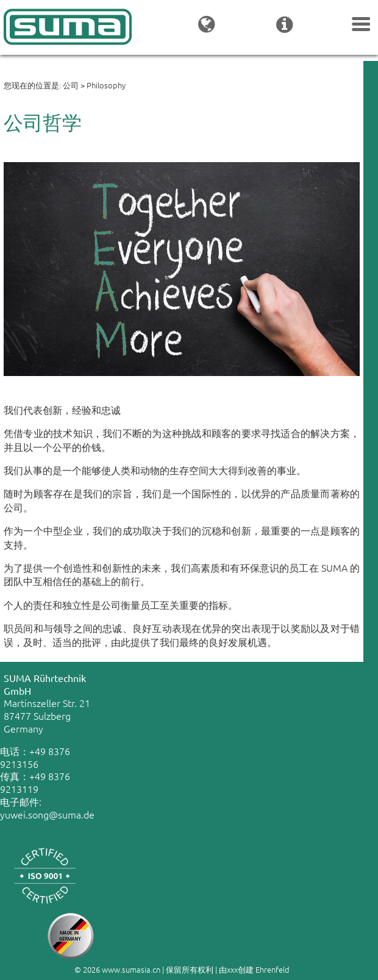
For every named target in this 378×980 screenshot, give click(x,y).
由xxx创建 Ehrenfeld (254, 969)
